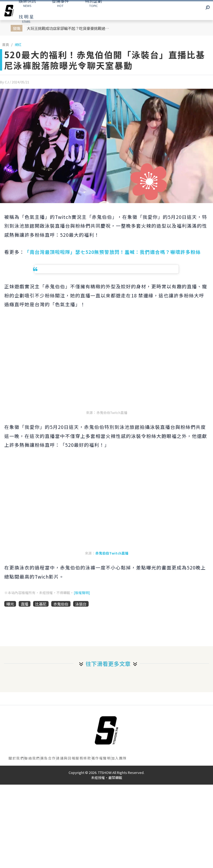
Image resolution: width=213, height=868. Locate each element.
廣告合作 (48, 758)
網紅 (18, 44)
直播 (25, 604)
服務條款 (83, 758)
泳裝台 (81, 604)
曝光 (10, 604)
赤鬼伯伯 (61, 604)
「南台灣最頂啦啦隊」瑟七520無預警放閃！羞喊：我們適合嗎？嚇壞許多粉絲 (113, 252)
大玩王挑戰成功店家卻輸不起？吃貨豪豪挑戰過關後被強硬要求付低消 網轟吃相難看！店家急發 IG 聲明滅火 (69, 28)
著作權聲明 (101, 758)
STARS (26, 18)
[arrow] (9, 11)
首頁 (6, 44)
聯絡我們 (32, 758)
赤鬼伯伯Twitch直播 (112, 553)
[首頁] (106, 730)
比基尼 (41, 604)
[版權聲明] (82, 593)
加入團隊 (119, 758)
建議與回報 (66, 758)
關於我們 (16, 758)
